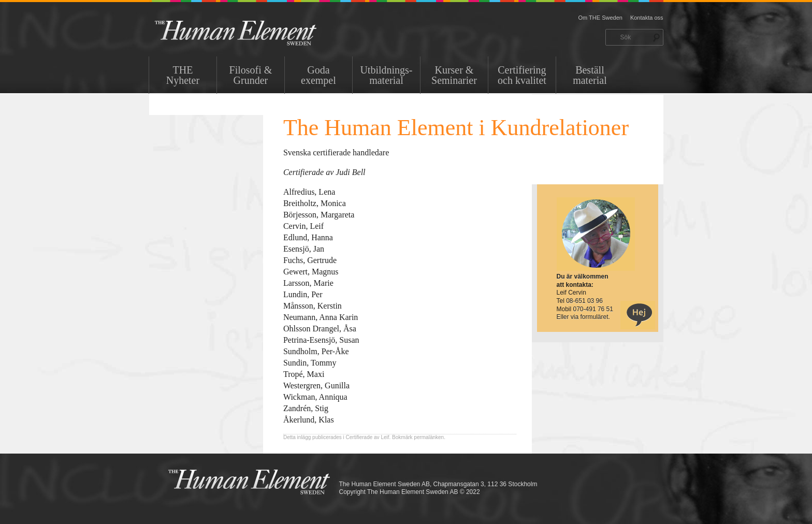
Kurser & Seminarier (454, 75)
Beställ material (590, 75)
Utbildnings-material (386, 75)
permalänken (429, 437)
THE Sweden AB (251, 32)
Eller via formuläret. (583, 317)
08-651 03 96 (584, 301)
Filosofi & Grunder (251, 75)
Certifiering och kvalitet (522, 75)
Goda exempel (318, 75)
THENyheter (183, 75)
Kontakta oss (647, 18)
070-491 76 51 (593, 309)
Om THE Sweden (600, 18)
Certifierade (359, 437)
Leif (385, 437)
